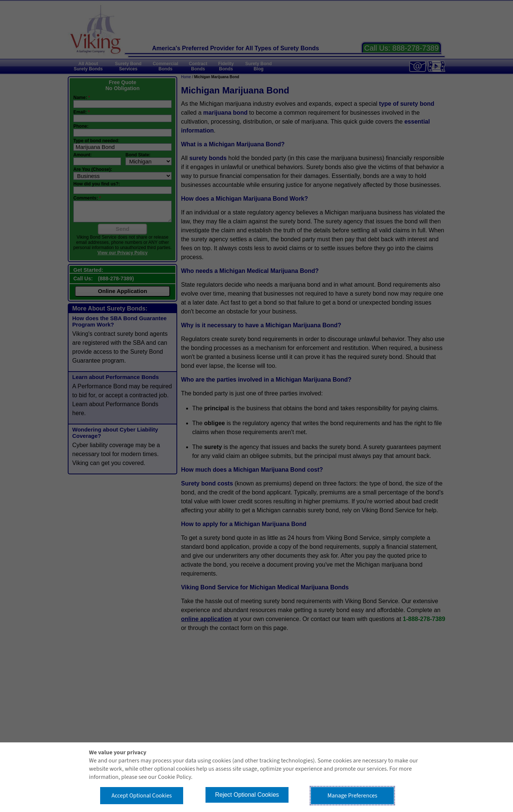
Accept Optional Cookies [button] (141, 796)
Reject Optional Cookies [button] (247, 795)
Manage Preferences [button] (353, 796)
